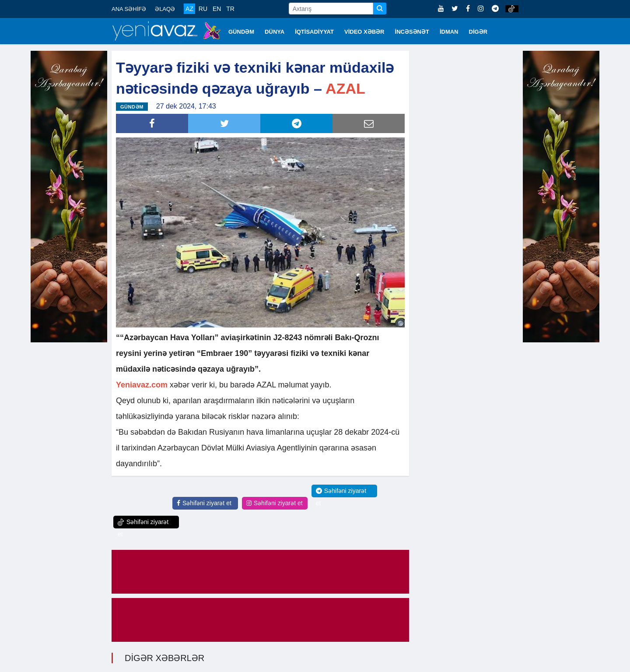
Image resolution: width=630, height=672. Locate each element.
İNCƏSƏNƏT (412, 32)
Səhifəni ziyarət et (204, 503)
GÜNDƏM (241, 32)
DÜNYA (275, 32)
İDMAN (449, 32)
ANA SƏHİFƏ (129, 9)
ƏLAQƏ (165, 9)
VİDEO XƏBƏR (364, 32)
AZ (189, 9)
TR (230, 9)
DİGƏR (478, 32)
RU (203, 9)
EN (217, 9)
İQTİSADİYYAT (314, 32)
